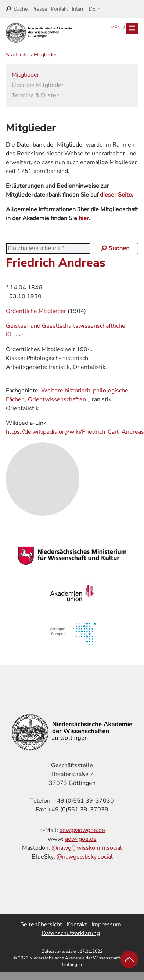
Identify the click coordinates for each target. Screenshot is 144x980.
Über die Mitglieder (38, 85)
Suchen (116, 248)
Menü (124, 28)
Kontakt (60, 9)
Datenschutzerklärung (71, 933)
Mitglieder (45, 55)
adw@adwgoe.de (82, 830)
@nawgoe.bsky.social (85, 857)
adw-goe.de (81, 839)
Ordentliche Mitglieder (37, 311)
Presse (39, 9)
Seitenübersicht (41, 924)
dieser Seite (116, 195)
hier (84, 218)
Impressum (106, 924)
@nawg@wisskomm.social (87, 848)
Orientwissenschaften (57, 399)
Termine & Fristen (36, 95)
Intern (78, 9)
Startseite (17, 55)
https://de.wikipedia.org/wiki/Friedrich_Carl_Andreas (75, 432)
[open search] (17, 9)
